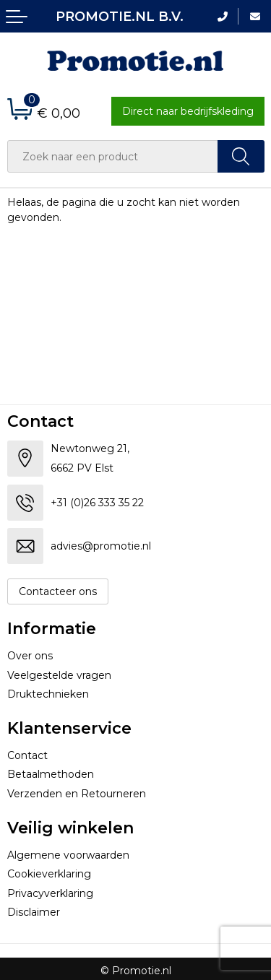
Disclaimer (34, 912)
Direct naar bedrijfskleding (188, 111)
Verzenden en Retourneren (77, 794)
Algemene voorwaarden (68, 855)
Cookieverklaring (49, 874)
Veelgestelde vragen (59, 675)
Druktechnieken (48, 694)
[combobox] (113, 156)
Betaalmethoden (51, 774)
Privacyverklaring (50, 893)
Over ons (30, 656)
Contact (27, 755)
